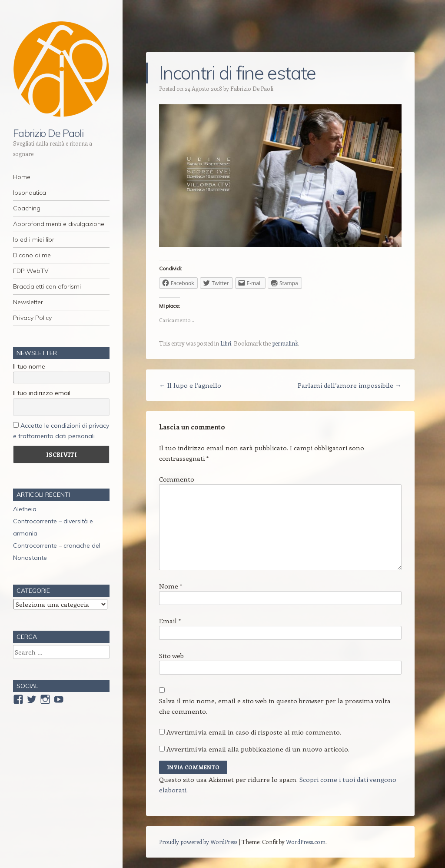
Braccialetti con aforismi (47, 286)
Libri (226, 343)
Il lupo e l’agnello (190, 385)
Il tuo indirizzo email (42, 393)
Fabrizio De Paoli (48, 133)
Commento (177, 479)
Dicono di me (32, 255)
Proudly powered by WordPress (198, 842)
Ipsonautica (30, 193)
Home (22, 177)
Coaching (27, 208)
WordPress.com (306, 842)
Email (170, 621)
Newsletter (28, 302)
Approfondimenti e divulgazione (59, 224)
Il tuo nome (29, 366)
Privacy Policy (32, 318)
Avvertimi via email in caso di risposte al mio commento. (254, 732)
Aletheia (25, 509)
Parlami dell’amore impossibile (350, 385)
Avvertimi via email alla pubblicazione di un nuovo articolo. (258, 749)
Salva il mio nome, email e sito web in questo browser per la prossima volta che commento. (275, 706)
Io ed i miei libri (34, 239)
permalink (285, 343)
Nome (171, 586)
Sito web (171, 655)
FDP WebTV (31, 271)
